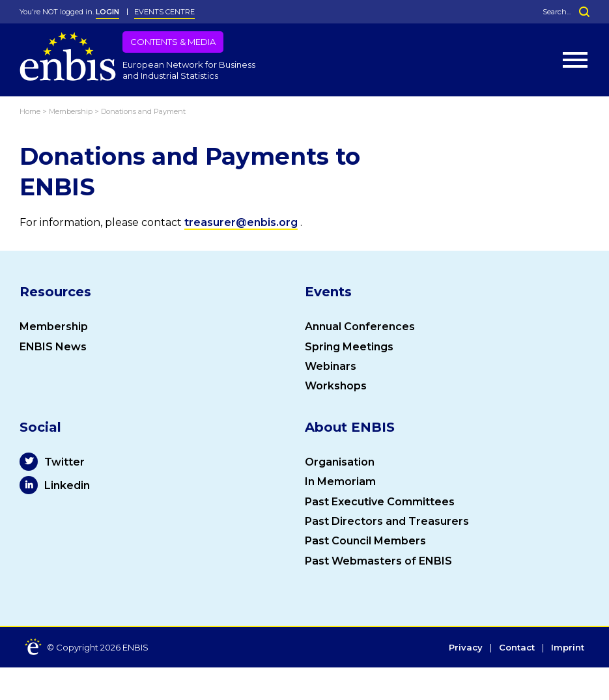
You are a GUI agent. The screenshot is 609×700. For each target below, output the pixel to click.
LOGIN (107, 12)
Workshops (336, 386)
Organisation (340, 462)
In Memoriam (340, 482)
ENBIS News (53, 347)
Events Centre (164, 12)
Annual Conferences (360, 327)
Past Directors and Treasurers (387, 521)
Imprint (568, 648)
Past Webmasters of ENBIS (378, 561)
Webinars (331, 366)
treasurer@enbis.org (241, 222)
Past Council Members (365, 541)
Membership (54, 327)
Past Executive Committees (380, 502)
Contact (517, 648)
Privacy (466, 648)
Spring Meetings (349, 347)
